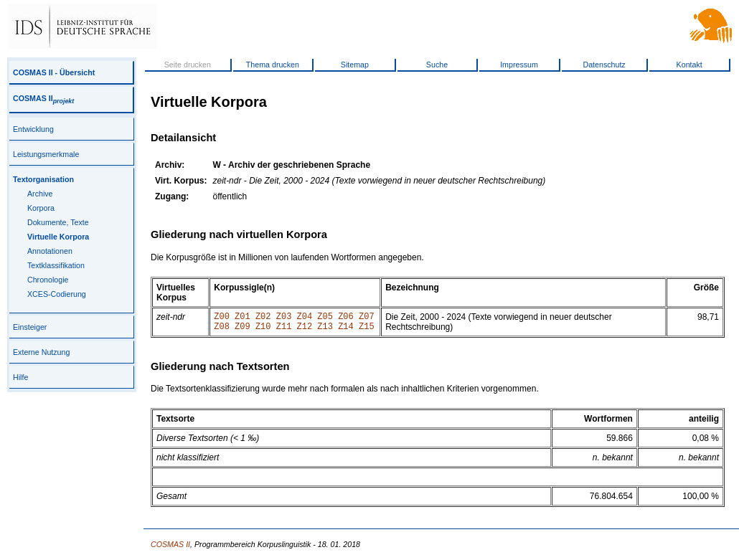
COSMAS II (43, 98)
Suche (437, 65)
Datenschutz (604, 65)
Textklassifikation (56, 265)
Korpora (41, 208)
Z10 (263, 330)
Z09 (243, 330)
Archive (40, 194)
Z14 (346, 330)
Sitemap (355, 65)
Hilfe (20, 377)
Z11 (284, 330)
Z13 (325, 330)
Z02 (263, 318)
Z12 (305, 330)
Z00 (222, 318)
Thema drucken (273, 65)
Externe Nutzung (41, 352)
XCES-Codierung (57, 294)
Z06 (346, 318)
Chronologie (48, 280)
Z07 (367, 318)
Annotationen (50, 251)
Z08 (222, 330)
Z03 (284, 318)
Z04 (305, 318)
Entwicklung (33, 129)
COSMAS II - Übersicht (54, 72)
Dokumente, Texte (58, 222)
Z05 (325, 318)
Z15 (367, 330)
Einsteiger (30, 327)
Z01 (243, 318)
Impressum (519, 65)
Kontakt (689, 65)
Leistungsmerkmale (46, 154)
